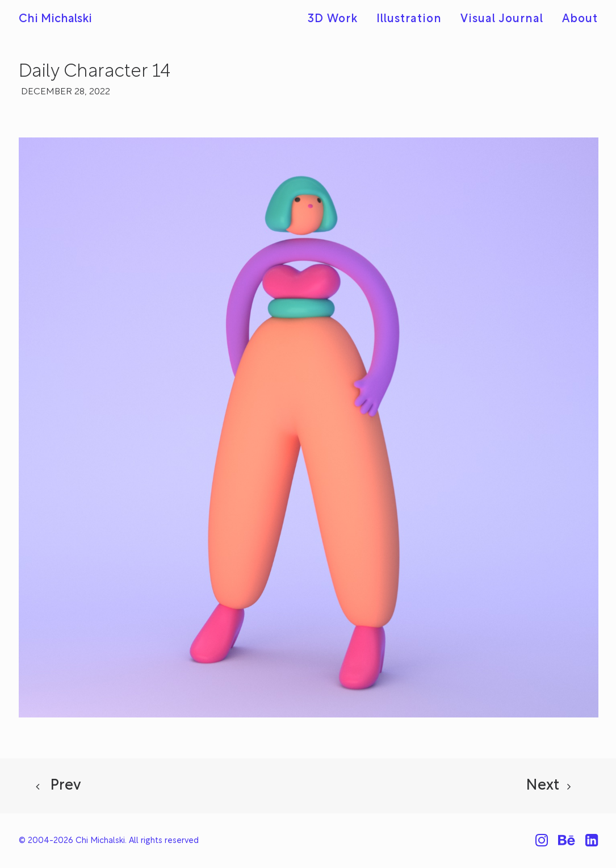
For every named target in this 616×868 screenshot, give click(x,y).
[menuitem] (337, 19)
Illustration (409, 19)
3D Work (333, 19)
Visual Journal (502, 19)
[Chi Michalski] (55, 19)
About (580, 19)
